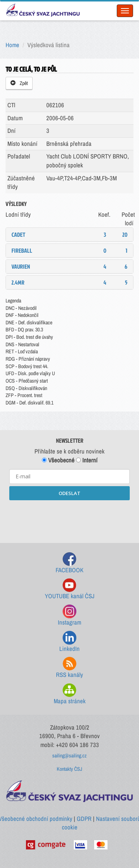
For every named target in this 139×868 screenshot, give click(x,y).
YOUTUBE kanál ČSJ (70, 589)
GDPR (84, 819)
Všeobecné (58, 460)
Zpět (19, 83)
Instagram (69, 615)
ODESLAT (69, 493)
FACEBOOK (69, 563)
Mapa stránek (70, 694)
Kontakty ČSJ (69, 769)
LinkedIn (69, 642)
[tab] (69, 235)
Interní (87, 460)
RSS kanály (69, 668)
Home (12, 45)
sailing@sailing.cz (69, 756)
